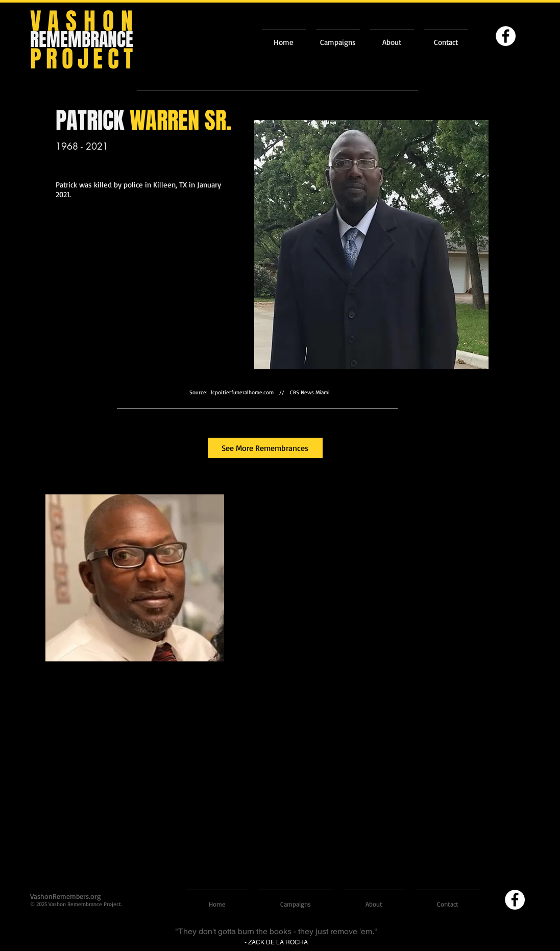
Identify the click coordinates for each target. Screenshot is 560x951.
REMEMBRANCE (82, 40)
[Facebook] (506, 36)
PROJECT (84, 59)
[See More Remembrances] (265, 448)
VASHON (85, 21)
